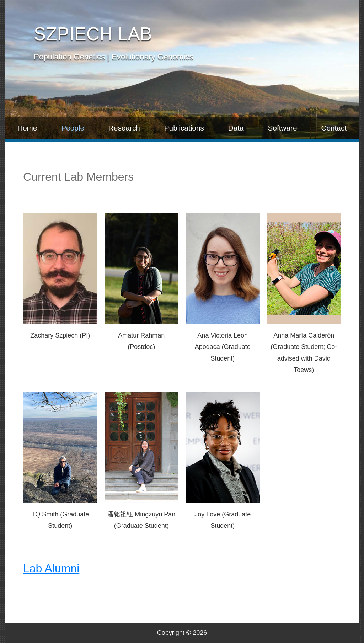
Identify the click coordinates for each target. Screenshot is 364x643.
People (73, 128)
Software (282, 128)
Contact (334, 128)
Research (124, 128)
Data (236, 128)
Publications (184, 128)
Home (27, 128)
